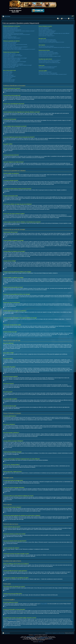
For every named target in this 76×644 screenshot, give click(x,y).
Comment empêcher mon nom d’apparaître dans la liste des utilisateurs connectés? (19, 31)
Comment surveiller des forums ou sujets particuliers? (49, 61)
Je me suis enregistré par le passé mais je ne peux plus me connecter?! (17, 34)
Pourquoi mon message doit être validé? (11, 66)
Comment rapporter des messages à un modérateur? (13, 64)
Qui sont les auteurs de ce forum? (45, 72)
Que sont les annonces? (8, 78)
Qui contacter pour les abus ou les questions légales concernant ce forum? (53, 74)
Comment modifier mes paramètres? (10, 42)
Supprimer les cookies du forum (59, 633)
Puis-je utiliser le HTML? (8, 73)
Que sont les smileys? (7, 74)
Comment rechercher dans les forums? (46, 51)
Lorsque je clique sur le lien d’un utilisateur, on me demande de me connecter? (19, 49)
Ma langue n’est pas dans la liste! (9, 46)
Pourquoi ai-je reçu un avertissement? (10, 63)
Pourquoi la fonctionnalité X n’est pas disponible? (48, 73)
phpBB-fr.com (51, 639)
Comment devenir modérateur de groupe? (47, 32)
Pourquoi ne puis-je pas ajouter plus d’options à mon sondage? (15, 58)
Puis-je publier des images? (8, 75)
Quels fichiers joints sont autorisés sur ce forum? (48, 67)
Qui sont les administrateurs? (44, 27)
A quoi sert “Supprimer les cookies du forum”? (12, 38)
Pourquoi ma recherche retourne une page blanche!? (49, 54)
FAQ (60, 19)
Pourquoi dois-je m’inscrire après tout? (10, 29)
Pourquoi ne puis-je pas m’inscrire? (10, 37)
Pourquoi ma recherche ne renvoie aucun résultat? (48, 53)
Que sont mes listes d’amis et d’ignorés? (46, 46)
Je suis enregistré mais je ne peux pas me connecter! (13, 33)
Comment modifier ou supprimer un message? (12, 55)
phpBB (34, 635)
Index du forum (7, 16)
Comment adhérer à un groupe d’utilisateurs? (47, 31)
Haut (5, 92)
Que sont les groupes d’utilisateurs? (45, 30)
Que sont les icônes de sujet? (9, 81)
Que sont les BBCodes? (8, 72)
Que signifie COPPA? (7, 36)
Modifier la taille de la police (73, 16)
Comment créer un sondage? (9, 57)
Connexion (72, 19)
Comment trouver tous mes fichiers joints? (47, 68)
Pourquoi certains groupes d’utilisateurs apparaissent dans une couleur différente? (54, 33)
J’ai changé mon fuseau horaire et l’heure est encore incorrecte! (15, 45)
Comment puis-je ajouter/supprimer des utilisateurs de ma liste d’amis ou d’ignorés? (54, 47)
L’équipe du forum (48, 633)
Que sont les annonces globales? (9, 76)
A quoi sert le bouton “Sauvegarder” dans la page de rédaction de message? (18, 65)
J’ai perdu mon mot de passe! (9, 32)
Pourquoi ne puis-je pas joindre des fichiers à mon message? (15, 62)
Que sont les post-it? (7, 79)
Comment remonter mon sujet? (9, 68)
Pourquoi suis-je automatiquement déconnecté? (12, 30)
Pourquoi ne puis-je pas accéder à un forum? (12, 60)
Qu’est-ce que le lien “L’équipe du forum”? (47, 36)
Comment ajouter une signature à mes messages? (13, 56)
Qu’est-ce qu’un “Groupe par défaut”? (46, 34)
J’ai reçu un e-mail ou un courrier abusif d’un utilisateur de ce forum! (51, 42)
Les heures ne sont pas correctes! (10, 43)
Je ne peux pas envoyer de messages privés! (47, 40)
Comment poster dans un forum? (9, 53)
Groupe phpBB (44, 604)
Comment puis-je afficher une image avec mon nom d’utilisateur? (15, 47)
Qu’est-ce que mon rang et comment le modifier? (12, 48)
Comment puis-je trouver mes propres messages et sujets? (50, 56)
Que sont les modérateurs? (44, 29)
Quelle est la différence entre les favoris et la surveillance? (50, 60)
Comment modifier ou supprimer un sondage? (12, 59)
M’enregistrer (65, 19)
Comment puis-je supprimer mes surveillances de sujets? (49, 63)
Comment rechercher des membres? (46, 55)
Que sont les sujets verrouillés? (9, 80)
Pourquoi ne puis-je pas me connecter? (11, 27)
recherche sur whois (12, 620)
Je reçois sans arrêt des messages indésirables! (48, 41)
